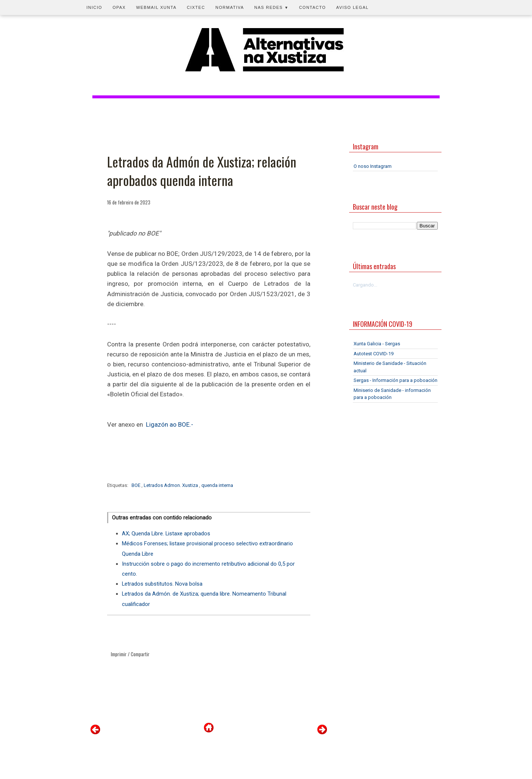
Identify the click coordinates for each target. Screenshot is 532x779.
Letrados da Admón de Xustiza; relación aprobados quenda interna (202, 171)
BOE (137, 485)
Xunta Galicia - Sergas (377, 344)
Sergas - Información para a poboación (395, 380)
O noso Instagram (373, 166)
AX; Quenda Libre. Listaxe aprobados (166, 534)
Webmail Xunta (156, 7)
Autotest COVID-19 (374, 354)
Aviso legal (352, 7)
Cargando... (365, 285)
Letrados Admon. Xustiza (171, 485)
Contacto (312, 7)
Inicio (94, 7)
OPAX (119, 7)
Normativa (230, 7)
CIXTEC (196, 7)
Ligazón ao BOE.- (170, 424)
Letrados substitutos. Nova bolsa (162, 584)
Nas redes (271, 7)
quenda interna (217, 485)
